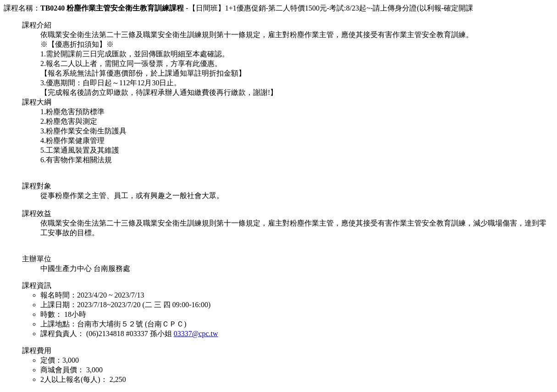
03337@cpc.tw (196, 334)
